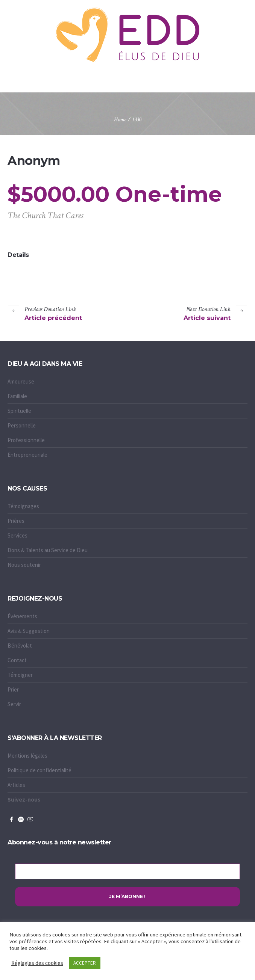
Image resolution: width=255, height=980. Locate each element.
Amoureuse (21, 381)
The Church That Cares (46, 215)
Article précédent (53, 318)
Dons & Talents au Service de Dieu (48, 550)
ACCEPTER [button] (85, 963)
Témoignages (23, 506)
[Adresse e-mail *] (127, 871)
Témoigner (20, 675)
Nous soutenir (24, 565)
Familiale (17, 396)
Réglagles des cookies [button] (37, 963)
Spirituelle (19, 411)
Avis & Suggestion (29, 631)
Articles (16, 785)
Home (120, 120)
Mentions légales (27, 756)
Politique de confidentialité (39, 770)
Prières (16, 521)
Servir (14, 704)
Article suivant (207, 318)
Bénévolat (20, 646)
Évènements (22, 616)
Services (17, 535)
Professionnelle (26, 440)
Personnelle (22, 425)
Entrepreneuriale (27, 455)
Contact (17, 660)
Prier (13, 689)
